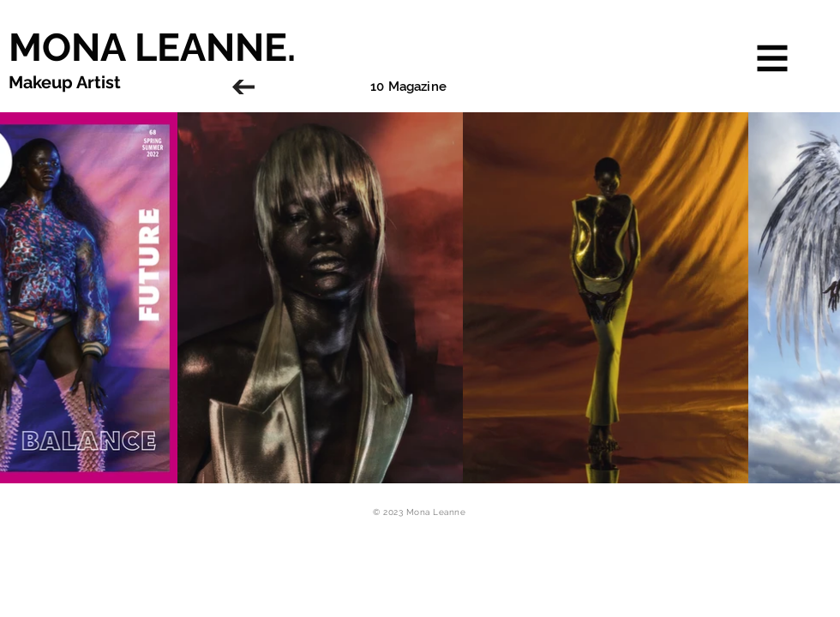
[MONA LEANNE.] (245, 47)
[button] (773, 59)
